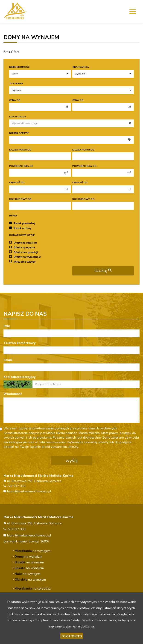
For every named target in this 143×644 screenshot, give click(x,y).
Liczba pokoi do (83, 150)
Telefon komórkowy (19, 343)
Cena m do (80, 183)
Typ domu (16, 84)
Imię (7, 326)
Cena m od (17, 183)
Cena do (78, 100)
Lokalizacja (18, 117)
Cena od (15, 100)
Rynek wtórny (20, 228)
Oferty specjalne (22, 248)
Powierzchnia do (84, 166)
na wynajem (32, 551)
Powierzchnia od (21, 166)
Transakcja (81, 67)
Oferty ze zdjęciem (23, 243)
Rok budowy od (20, 199)
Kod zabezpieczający (19, 377)
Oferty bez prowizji (23, 252)
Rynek (13, 216)
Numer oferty (19, 133)
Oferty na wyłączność (25, 257)
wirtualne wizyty (22, 262)
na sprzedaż (32, 589)
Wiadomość (13, 394)
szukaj (103, 271)
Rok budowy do (83, 199)
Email (8, 360)
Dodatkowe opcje (22, 235)
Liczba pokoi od (20, 150)
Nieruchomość (19, 67)
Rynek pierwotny (22, 223)
